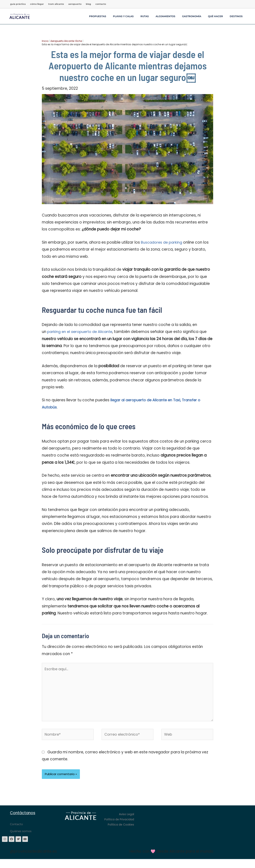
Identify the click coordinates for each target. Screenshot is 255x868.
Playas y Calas (123, 16)
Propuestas (98, 16)
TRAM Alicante (56, 4)
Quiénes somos (21, 836)
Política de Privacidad (119, 824)
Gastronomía (192, 16)
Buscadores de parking (162, 242)
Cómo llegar (37, 4)
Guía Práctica (18, 4)
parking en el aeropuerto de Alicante (82, 332)
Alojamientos (165, 16)
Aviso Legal (127, 819)
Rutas (145, 16)
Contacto (101, 4)
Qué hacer (215, 16)
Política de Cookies (121, 830)
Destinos (236, 16)
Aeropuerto (75, 4)
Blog (88, 4)
